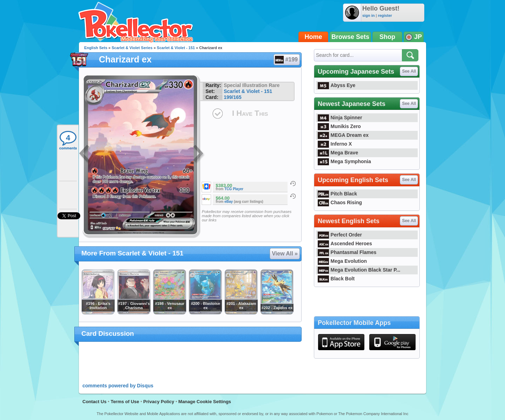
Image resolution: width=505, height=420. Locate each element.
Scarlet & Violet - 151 (176, 48)
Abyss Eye (336, 85)
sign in (368, 15)
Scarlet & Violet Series (132, 48)
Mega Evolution (342, 261)
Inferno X (335, 144)
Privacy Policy (159, 402)
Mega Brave (338, 153)
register (385, 15)
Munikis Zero (339, 126)
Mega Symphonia (344, 161)
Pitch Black (337, 194)
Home (314, 37)
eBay (229, 202)
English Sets (96, 48)
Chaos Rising (340, 202)
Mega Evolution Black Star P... (359, 270)
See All (409, 71)
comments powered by (118, 386)
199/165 (233, 97)
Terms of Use (125, 402)
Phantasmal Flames (347, 252)
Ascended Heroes (345, 244)
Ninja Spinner (340, 118)
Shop (387, 37)
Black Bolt (336, 279)
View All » (285, 254)
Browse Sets (350, 37)
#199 (286, 60)
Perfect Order (340, 235)
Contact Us (95, 402)
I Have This (250, 113)
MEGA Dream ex (343, 135)
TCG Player (234, 189)
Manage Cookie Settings (205, 402)
